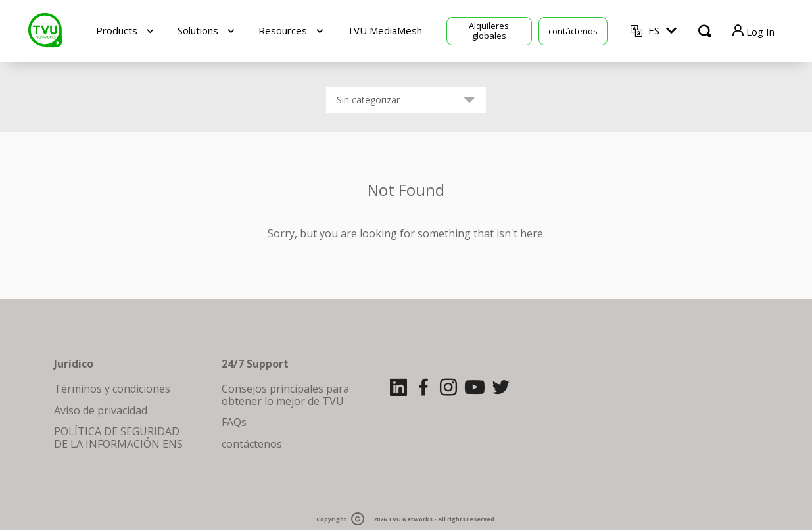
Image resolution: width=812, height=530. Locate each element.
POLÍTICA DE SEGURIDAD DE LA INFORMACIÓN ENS (118, 437)
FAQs (234, 422)
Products (117, 30)
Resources (283, 30)
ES (654, 30)
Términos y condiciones (112, 389)
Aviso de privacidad (101, 410)
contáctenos (573, 31)
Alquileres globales (489, 31)
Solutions (198, 30)
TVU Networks (410, 519)
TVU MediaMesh (385, 30)
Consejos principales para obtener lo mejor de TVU (285, 395)
